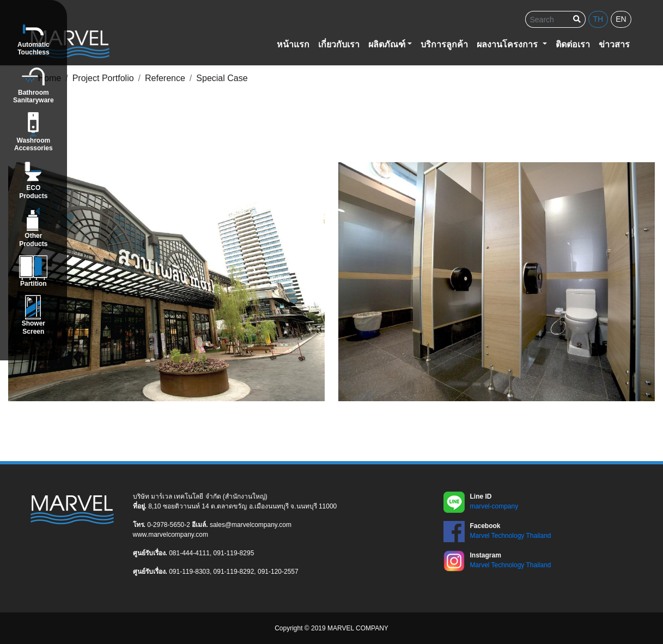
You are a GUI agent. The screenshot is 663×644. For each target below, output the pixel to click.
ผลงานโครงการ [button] (508, 44)
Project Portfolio (103, 78)
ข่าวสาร (614, 44)
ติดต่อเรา (573, 44)
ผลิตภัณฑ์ (387, 44)
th (598, 19)
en (621, 19)
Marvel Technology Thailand (511, 536)
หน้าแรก (293, 44)
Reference (165, 78)
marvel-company (494, 506)
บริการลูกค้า (444, 44)
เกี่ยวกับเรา (339, 44)
